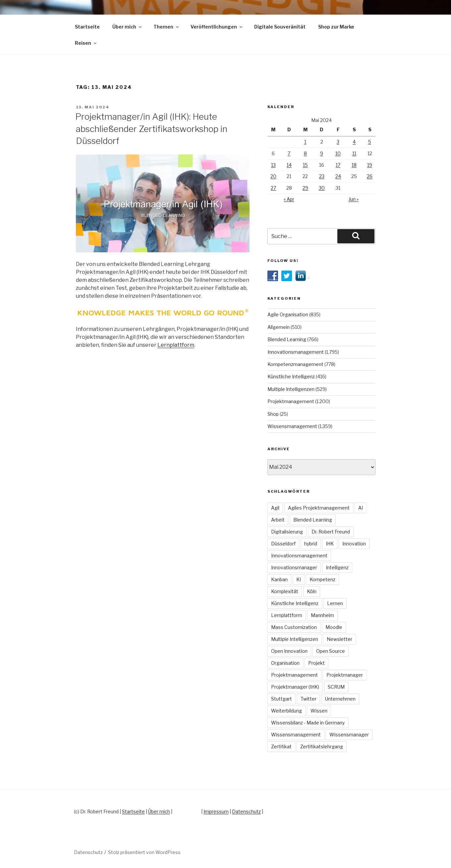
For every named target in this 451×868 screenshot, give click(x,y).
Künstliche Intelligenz (291, 376)
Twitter (309, 699)
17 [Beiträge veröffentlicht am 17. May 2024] (338, 165)
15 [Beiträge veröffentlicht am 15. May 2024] (305, 165)
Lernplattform (176, 345)
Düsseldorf (283, 544)
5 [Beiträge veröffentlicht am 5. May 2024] (370, 142)
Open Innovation (289, 651)
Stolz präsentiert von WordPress (144, 852)
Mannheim (322, 615)
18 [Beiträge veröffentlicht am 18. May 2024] (354, 165)
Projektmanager (345, 675)
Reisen (86, 43)
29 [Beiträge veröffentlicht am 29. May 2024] (305, 188)
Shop (273, 414)
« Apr (289, 199)
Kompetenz (322, 579)
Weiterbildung (286, 711)
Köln (312, 591)
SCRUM (336, 687)
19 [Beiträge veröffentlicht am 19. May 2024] (370, 165)
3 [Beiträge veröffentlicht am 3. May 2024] (338, 142)
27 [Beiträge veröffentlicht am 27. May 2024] (273, 188)
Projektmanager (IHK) (295, 687)
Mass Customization (294, 627)
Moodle (334, 627)
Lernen (335, 603)
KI (299, 579)
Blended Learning (287, 339)
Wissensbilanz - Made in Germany (308, 723)
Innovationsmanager (294, 567)
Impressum (216, 811)
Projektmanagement (291, 401)
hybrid (311, 544)
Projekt (316, 663)
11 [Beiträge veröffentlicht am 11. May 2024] (354, 153)
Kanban (279, 579)
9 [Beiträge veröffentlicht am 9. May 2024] (322, 153)
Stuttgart (282, 699)
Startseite (87, 27)
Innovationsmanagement (296, 352)
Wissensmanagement (292, 426)
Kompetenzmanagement (295, 364)
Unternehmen (340, 699)
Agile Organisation (288, 314)
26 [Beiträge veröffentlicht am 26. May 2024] (370, 176)
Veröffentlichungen (217, 27)
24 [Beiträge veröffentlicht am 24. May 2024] (338, 176)
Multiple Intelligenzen (291, 389)
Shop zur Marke (336, 27)
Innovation (354, 544)
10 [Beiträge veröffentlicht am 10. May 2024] (338, 153)
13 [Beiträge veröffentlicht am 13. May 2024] (273, 165)
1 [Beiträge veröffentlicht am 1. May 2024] (305, 142)
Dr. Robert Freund (331, 532)
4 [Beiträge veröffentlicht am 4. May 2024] (354, 142)
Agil (275, 508)
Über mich (127, 27)
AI (361, 508)
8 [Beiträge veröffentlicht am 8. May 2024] (305, 153)
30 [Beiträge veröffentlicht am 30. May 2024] (322, 188)
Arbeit (278, 520)
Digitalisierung (287, 532)
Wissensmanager (349, 735)
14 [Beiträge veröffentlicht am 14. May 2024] (289, 165)
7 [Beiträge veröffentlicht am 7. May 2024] (289, 153)
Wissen (319, 711)
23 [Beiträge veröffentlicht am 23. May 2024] (322, 176)
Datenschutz (246, 811)
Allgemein (279, 327)
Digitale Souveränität (280, 27)
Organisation (285, 663)
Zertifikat (281, 746)
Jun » (354, 199)
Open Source (331, 651)
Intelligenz (337, 567)
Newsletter (339, 639)
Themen (167, 27)
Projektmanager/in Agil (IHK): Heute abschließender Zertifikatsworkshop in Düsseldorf (151, 129)
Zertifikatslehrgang (322, 746)
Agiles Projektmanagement (319, 508)
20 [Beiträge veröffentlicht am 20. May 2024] (273, 176)
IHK (330, 544)
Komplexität (285, 591)
